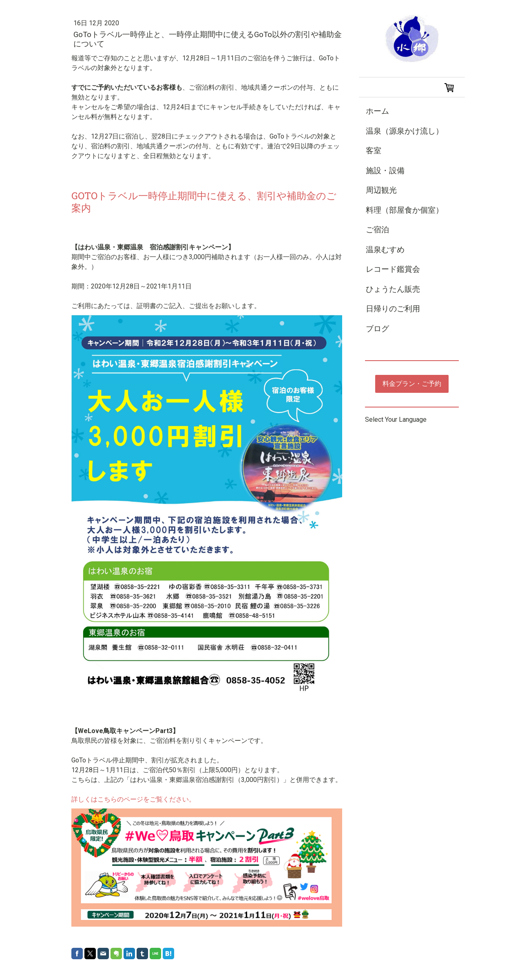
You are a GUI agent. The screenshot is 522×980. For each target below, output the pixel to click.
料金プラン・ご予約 (412, 384)
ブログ (377, 329)
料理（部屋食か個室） (405, 210)
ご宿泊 (377, 230)
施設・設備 (385, 171)
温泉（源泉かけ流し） (405, 131)
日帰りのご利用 (393, 309)
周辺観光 (381, 190)
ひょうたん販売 (393, 289)
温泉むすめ (385, 250)
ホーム (377, 111)
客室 (374, 151)
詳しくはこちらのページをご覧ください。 (133, 799)
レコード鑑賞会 (393, 269)
